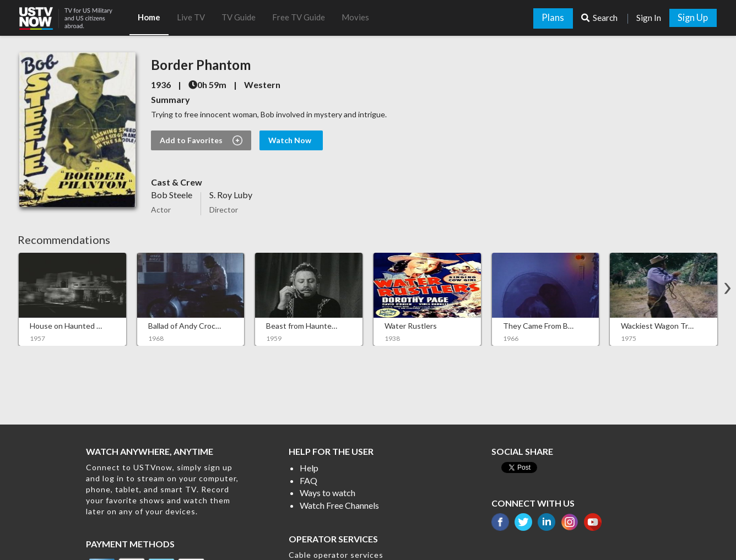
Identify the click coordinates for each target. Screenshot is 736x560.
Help (309, 468)
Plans (553, 18)
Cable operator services (336, 555)
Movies (355, 17)
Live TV (191, 17)
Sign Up (693, 18)
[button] (74, 15)
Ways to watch (328, 493)
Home (149, 17)
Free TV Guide (299, 17)
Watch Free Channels (339, 505)
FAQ (309, 480)
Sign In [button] (649, 18)
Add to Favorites (201, 140)
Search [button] (600, 18)
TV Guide (239, 17)
